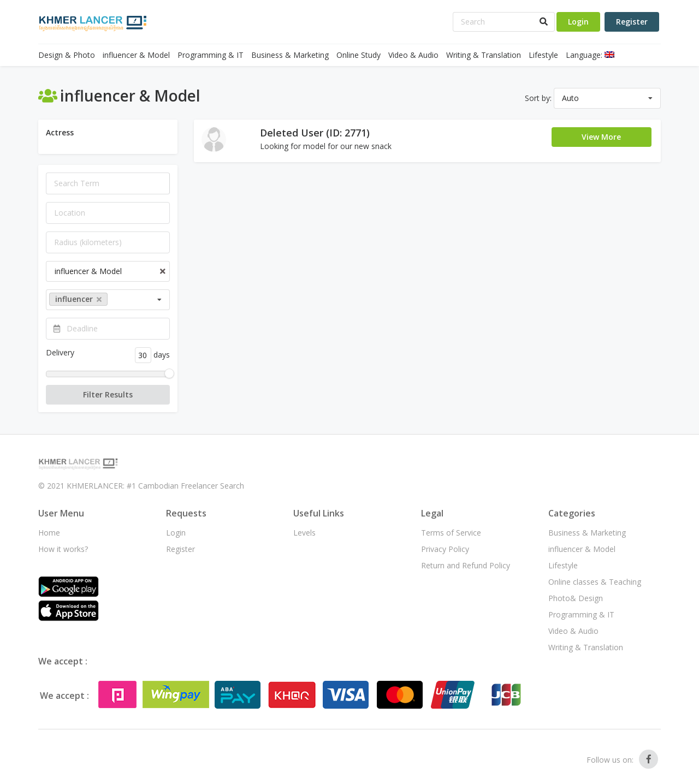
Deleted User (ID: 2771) (315, 133)
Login (578, 22)
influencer (78, 299)
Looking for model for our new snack (326, 146)
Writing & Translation (484, 55)
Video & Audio (413, 55)
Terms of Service (451, 533)
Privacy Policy (445, 549)
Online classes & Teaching (595, 582)
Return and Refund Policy (466, 565)
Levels (304, 533)
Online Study (359, 55)
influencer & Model (136, 55)
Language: (590, 55)
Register (632, 22)
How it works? (63, 549)
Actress (60, 132)
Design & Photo (67, 55)
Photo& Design (576, 598)
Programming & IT (211, 55)
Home (49, 533)
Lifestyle (543, 55)
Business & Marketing (290, 55)
